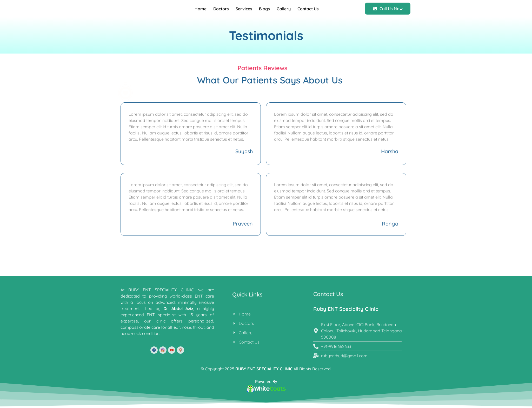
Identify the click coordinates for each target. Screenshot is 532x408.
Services (244, 11)
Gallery (284, 11)
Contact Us (308, 11)
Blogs (264, 11)
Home (201, 11)
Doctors (221, 11)
